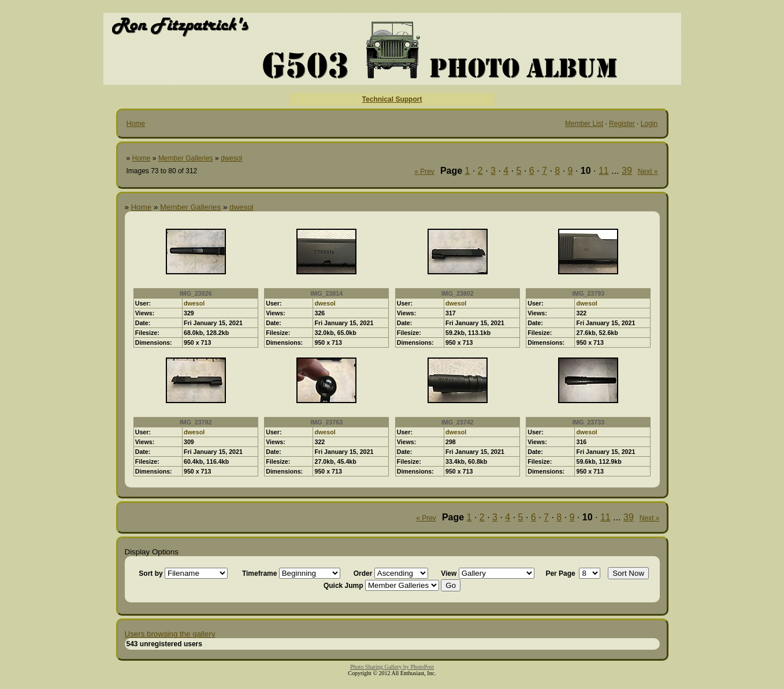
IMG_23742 (458, 422)
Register (622, 124)
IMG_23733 (588, 422)
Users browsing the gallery (170, 634)
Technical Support (392, 99)
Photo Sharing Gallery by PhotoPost (392, 667)
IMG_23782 (196, 422)
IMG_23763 (326, 422)
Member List (584, 124)
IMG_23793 (588, 293)
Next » (648, 172)
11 (604, 171)
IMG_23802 (458, 293)
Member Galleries (186, 158)
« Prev (424, 172)
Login (649, 124)
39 (627, 171)
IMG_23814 (326, 293)
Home (136, 124)
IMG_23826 (196, 293)
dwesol (231, 158)
